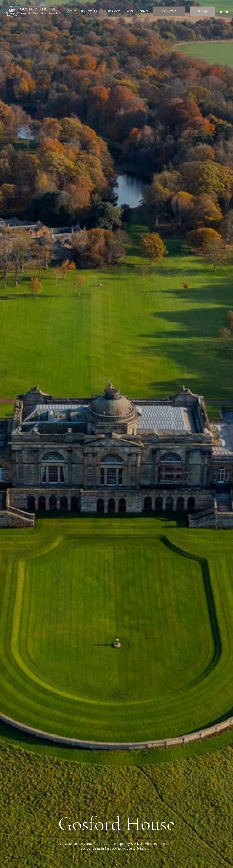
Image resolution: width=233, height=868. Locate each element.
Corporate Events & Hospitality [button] (27, 255)
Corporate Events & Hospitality (35, 223)
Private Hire (173, 223)
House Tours (89, 11)
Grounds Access (112, 11)
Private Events (147, 794)
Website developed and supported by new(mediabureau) (196, 860)
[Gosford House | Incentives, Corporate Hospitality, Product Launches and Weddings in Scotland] (31, 11)
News (130, 11)
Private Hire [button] (170, 264)
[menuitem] (72, 11)
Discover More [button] (21, 479)
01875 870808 (23, 788)
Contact (143, 11)
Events (72, 11)
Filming (143, 798)
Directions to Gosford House (105, 806)
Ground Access (147, 807)
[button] (222, 11)
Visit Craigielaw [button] (22, 690)
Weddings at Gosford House (109, 223)
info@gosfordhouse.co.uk (29, 780)
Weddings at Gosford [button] (98, 255)
